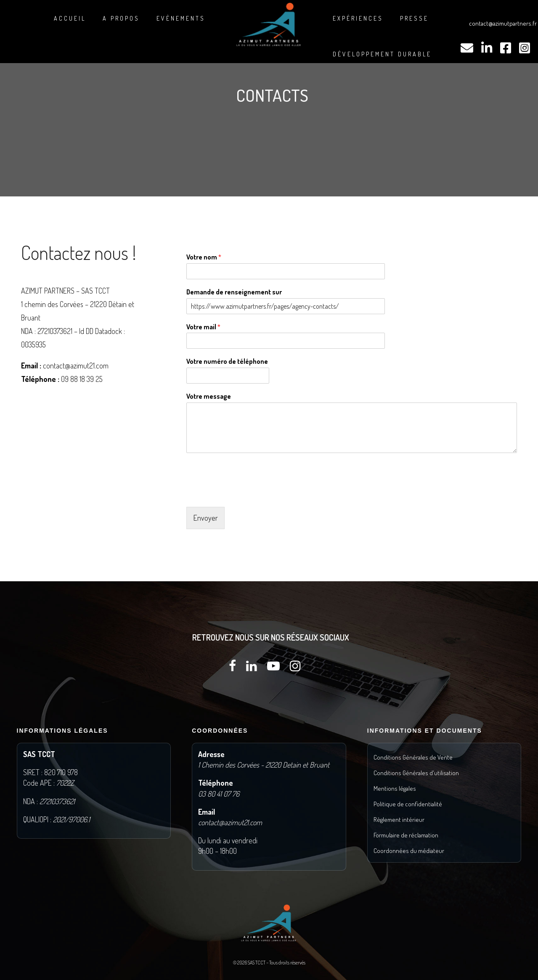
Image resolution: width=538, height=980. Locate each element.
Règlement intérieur (399, 820)
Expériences (358, 18)
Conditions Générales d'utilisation (416, 773)
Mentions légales (395, 788)
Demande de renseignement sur (234, 292)
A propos (121, 18)
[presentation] (250, 493)
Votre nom (204, 257)
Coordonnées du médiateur (409, 851)
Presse (414, 18)
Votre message (209, 396)
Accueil (70, 18)
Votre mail (203, 327)
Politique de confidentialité (408, 804)
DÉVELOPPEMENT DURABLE (382, 54)
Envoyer (205, 518)
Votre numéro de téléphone (227, 361)
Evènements (181, 18)
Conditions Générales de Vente (413, 757)
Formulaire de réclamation (406, 835)
